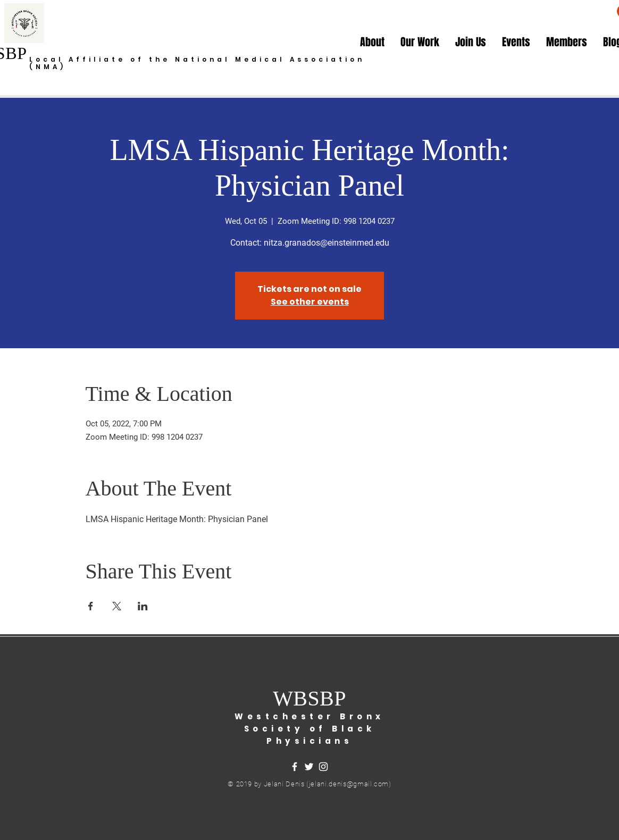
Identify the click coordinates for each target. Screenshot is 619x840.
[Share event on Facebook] (91, 606)
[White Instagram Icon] (323, 767)
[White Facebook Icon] (295, 767)
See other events (310, 302)
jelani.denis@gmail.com (349, 784)
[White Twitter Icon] (309, 767)
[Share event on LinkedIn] (143, 606)
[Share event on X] (117, 606)
